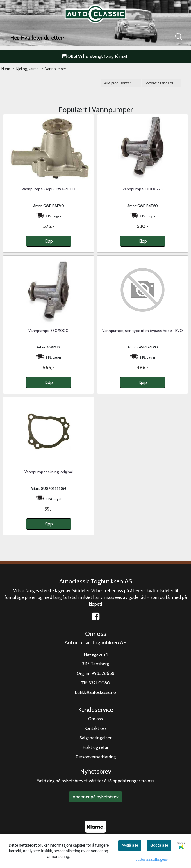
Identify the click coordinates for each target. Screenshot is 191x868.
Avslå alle (130, 845)
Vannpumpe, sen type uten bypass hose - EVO (143, 331)
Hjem (6, 69)
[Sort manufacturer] (121, 83)
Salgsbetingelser (95, 738)
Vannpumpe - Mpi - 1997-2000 (48, 189)
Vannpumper (54, 69)
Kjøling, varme (26, 69)
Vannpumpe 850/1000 (48, 331)
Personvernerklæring (96, 757)
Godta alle (159, 845)
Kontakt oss (95, 728)
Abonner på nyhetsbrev (95, 797)
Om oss (95, 719)
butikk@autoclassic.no (95, 692)
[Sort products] (162, 83)
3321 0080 (99, 683)
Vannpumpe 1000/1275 (143, 189)
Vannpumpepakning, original (49, 472)
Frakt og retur (95, 747)
